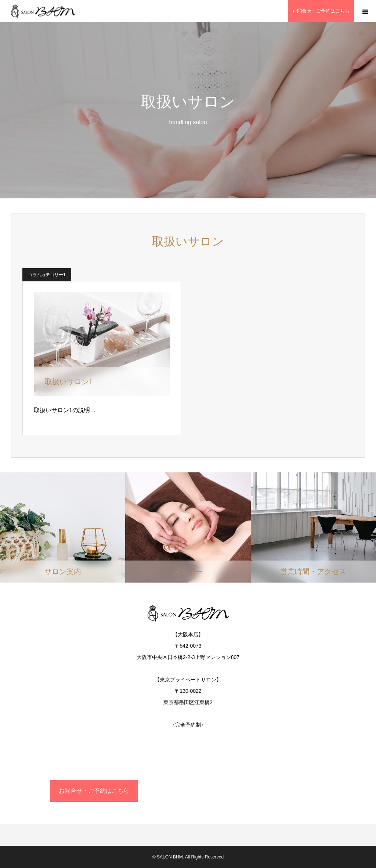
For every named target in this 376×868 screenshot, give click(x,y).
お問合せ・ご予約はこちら (94, 791)
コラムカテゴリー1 (47, 275)
